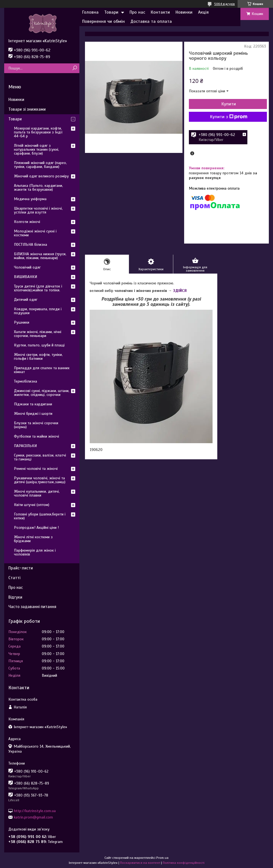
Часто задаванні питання (32, 607)
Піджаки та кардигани (33, 404)
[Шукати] (75, 68)
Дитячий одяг (26, 300)
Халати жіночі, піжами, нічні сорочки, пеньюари (38, 334)
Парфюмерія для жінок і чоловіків (35, 552)
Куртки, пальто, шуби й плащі (39, 345)
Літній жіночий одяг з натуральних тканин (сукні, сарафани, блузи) (36, 149)
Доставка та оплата (151, 21)
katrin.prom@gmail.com (33, 817)
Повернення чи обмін (103, 21)
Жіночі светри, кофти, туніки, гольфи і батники (38, 357)
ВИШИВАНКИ (25, 277)
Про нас (137, 12)
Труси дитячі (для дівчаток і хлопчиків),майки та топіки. (38, 288)
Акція (203, 12)
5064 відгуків (225, 4)
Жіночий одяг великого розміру (41, 176)
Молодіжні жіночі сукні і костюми (35, 233)
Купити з (229, 117)
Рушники (22, 322)
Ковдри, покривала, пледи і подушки (38, 311)
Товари (111, 12)
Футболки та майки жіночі (36, 436)
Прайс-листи (21, 568)
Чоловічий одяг (27, 267)
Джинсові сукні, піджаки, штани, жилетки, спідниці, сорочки (42, 393)
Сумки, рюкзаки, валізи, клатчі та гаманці (40, 457)
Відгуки (15, 597)
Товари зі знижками (27, 109)
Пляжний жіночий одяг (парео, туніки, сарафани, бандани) (40, 165)
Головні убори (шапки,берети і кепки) (40, 516)
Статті (14, 578)
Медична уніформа (30, 199)
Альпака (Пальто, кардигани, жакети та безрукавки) (38, 188)
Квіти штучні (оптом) (32, 505)
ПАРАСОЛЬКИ (25, 446)
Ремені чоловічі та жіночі (36, 469)
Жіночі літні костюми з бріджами (33, 539)
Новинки (184, 12)
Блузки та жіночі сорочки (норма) (36, 425)
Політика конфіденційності (184, 863)
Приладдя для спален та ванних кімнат (42, 370)
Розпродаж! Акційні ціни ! (36, 528)
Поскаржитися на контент (140, 863)
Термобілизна (25, 381)
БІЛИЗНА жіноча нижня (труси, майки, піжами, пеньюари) (40, 256)
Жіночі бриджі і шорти (33, 414)
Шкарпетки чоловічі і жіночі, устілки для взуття (38, 210)
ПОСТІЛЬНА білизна (31, 245)
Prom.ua (162, 858)
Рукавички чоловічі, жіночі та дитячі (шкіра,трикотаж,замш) (40, 480)
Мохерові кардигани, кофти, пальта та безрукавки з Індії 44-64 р (38, 132)
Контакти (160, 12)
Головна (90, 12)
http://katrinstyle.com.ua (35, 811)
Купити (229, 104)
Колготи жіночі (27, 222)
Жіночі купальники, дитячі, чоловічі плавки (37, 493)
